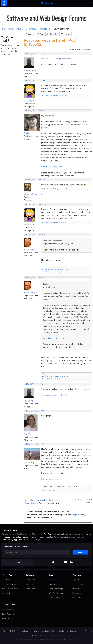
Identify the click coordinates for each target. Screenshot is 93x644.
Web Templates (9, 609)
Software (30, 575)
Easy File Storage (56, 589)
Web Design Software (49, 631)
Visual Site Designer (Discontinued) (32, 29)
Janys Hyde (29, 101)
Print (40, 34)
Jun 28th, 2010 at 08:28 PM (35, 278)
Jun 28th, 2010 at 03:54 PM (35, 204)
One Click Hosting (56, 584)
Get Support (63, 631)
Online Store (35, 631)
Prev (72, 50)
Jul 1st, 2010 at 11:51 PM (34, 384)
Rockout (28, 133)
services (22, 537)
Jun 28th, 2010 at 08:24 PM (35, 235)
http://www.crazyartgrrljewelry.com (57, 59)
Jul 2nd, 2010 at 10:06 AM (35, 411)
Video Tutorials (78, 584)
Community (77, 575)
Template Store (9, 605)
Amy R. (27, 434)
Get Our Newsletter (10, 589)
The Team (6, 580)
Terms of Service (68, 640)
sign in (10, 45)
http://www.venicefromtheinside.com (55, 96)
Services (53, 575)
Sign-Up (80, 552)
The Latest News (9, 584)
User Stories (77, 598)
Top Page (6, 631)
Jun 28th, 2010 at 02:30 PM (35, 180)
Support (76, 580)
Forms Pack (30, 584)
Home (3, 29)
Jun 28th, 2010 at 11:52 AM (35, 80)
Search (30, 34)
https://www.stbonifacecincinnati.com (55, 270)
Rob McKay (29, 463)
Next (88, 50)
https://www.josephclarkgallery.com (54, 272)
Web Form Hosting (56, 593)
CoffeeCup (7, 575)
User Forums (77, 593)
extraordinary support (11, 540)
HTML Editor (48, 534)
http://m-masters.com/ (51, 479)
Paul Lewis (28, 401)
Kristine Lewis (30, 70)
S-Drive (52, 580)
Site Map (34, 635)
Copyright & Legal (76, 631)
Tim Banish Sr (30, 249)
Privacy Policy (55, 640)
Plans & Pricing (55, 598)
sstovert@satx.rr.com (33, 194)
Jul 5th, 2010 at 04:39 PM (35, 444)
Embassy (76, 589)
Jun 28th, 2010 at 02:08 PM (35, 111)
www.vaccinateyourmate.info (54, 395)
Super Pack (30, 589)
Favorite (65, 34)
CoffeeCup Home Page (20, 631)
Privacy (88, 631)
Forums (11, 29)
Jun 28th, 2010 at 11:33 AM (35, 54)
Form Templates (9, 619)
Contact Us (7, 593)
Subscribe (52, 34)
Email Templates (9, 614)
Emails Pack (30, 580)
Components (7, 623)
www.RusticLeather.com (52, 167)
